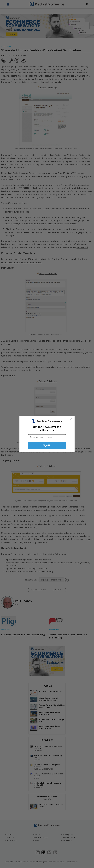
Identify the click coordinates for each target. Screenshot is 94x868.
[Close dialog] (71, 419)
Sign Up (47, 445)
